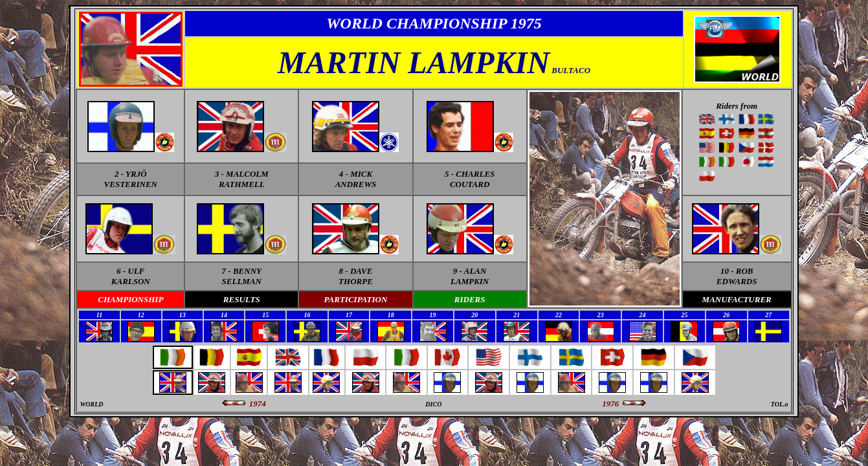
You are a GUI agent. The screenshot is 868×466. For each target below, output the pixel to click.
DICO (433, 404)
